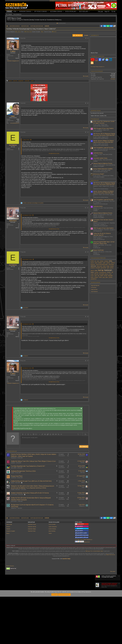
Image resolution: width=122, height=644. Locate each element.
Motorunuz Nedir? (99, 174)
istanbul (17, 228)
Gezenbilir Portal (32, 578)
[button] (17, 12)
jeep (96, 270)
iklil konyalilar (14, 518)
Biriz (84, 501)
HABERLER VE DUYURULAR (100, 151)
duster (112, 266)
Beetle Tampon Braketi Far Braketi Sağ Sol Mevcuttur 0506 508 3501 (103, 142)
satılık (102, 276)
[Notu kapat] (119, 624)
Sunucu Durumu (10, 613)
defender (93, 266)
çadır (104, 263)
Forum (9, 11)
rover (92, 276)
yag (104, 277)
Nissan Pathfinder (99, 250)
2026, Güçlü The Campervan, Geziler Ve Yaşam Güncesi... (104, 122)
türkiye (96, 277)
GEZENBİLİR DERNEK (74, 1)
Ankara (17, 122)
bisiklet (100, 263)
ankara (102, 261)
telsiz (92, 277)
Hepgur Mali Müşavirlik (95, 286)
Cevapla (86, 76)
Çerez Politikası (52, 578)
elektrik (93, 268)
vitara (100, 277)
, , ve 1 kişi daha (33, 203)
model (96, 272)
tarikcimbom (14, 525)
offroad (96, 274)
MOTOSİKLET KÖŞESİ (99, 177)
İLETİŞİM (115, 1)
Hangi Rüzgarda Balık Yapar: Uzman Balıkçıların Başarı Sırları (104, 243)
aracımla (15, 81)
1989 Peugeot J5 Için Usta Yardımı (103, 128)
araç (111, 261)
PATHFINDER (97, 254)
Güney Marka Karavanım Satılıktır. (103, 169)
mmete (113, 79)
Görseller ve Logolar (11, 578)
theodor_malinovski (16, 513)
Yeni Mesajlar (9, 14)
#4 (88, 208)
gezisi (112, 268)
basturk (13, 506)
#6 (88, 340)
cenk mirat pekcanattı (102, 264)
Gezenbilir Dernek (32, 574)
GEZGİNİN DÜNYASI (56, 11)
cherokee (111, 264)
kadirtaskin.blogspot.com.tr (13, 61)
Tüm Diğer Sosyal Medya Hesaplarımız (84, 587)
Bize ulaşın (113, 619)
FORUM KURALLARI (108, 1)
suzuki (106, 276)
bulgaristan (21, 81)
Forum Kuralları (52, 572)
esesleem (13, 486)
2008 (92, 261)
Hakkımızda (9, 572)
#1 (88, 38)
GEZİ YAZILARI (83, 11)
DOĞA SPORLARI (71, 11)
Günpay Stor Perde (94, 289)
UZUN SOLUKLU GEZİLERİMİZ (101, 126)
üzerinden (27, 81)
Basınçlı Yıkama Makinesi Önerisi (103, 163)
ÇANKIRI (95, 156)
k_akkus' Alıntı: (26, 140)
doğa (108, 266)
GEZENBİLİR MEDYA (84, 1)
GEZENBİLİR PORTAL (64, 1)
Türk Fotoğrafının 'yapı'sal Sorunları (103, 148)
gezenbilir (103, 268)
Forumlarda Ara (17, 14)
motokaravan (103, 272)
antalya (106, 261)
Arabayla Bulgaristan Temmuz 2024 (23, 495)
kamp (101, 270)
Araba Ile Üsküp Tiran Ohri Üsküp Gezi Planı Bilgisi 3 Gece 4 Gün (33, 485)
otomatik (101, 274)
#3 (88, 132)
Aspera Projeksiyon (94, 292)
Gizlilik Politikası (52, 576)
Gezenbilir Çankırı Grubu (100, 158)
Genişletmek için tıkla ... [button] (54, 153)
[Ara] (113, 12)
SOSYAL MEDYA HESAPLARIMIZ (96, 1)
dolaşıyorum (14, 532)
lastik (92, 272)
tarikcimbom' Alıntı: (27, 259)
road (110, 274)
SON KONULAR (95, 180)
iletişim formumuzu (111, 602)
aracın (92, 263)
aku (98, 261)
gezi (108, 268)
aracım (10, 81)
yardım (32, 81)
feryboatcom (14, 481)
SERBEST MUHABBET (99, 166)
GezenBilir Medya (66, 606)
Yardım (50, 581)
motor (109, 272)
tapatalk (110, 276)
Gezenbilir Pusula (32, 572)
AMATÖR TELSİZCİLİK (99, 239)
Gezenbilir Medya (32, 576)
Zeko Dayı (83, 496)
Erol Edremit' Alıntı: (27, 215)
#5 (88, 252)
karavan (108, 270)
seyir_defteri (14, 491)
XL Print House (94, 287)
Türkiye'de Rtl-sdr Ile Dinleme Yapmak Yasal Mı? (102, 234)
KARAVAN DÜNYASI (25, 11)
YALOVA (17, 58)
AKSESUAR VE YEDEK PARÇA (101, 138)
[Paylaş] (86, 38)
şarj (98, 276)
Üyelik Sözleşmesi (53, 574)
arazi (96, 263)
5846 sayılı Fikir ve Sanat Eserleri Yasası (94, 598)
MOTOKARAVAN (98, 131)
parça (106, 274)
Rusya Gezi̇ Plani (17, 500)
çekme (108, 263)
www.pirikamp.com (15, 123)
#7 (88, 384)
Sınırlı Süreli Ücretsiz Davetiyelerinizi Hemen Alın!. (109, 633)
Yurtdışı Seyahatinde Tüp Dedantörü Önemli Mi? (28, 490)
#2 (88, 103)
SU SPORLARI (97, 248)
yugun (83, 511)
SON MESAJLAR (95, 119)
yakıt (107, 277)
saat (96, 276)
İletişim (8, 581)
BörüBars (83, 486)
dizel (104, 266)
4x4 (95, 261)
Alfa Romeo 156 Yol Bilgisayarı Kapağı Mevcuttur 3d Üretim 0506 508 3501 (104, 134)
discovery (100, 266)
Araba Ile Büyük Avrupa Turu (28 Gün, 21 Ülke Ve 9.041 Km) (31, 505)
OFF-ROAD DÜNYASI (41, 11)
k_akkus (19, 32)
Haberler (8, 576)
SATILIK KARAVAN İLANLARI (100, 172)
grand (92, 270)
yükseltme (94, 279)
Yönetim (8, 574)
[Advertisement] (47, 325)
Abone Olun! (82, 589)
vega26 (13, 496)
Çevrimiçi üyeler (96, 111)
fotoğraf (98, 268)
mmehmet (14, 501)
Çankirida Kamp (98, 153)
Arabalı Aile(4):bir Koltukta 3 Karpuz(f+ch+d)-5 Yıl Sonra (30, 517)
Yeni (15, 11)
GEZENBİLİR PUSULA (54, 1)
